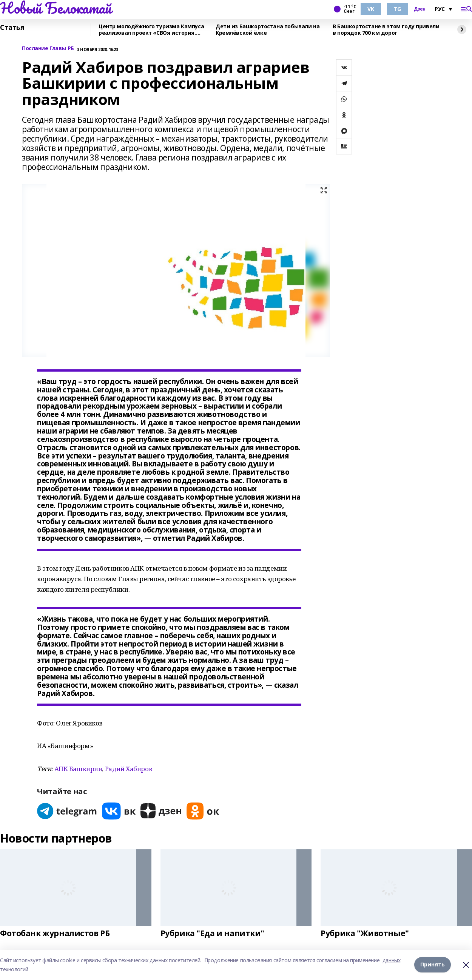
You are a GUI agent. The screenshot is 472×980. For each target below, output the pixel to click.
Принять (433, 965)
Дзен (420, 9)
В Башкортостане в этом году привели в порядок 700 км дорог (386, 30)
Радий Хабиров (129, 769)
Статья (12, 28)
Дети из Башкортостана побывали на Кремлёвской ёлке (268, 30)
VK (371, 9)
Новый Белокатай (56, 8)
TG (397, 9)
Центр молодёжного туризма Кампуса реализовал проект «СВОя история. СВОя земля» (151, 30)
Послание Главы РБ (48, 49)
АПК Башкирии (78, 769)
